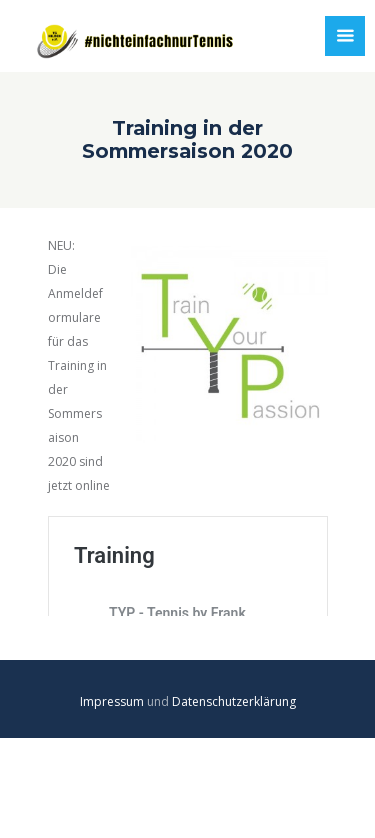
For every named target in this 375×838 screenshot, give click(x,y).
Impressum (113, 801)
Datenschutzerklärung (234, 801)
